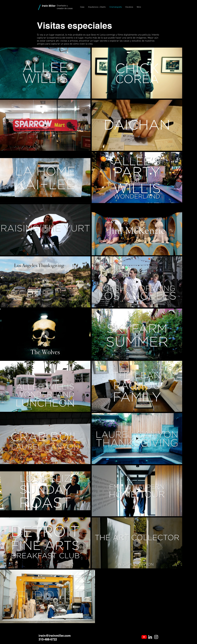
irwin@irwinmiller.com (55, 636)
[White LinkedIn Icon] (150, 637)
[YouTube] (144, 637)
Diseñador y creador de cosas (65, 7)
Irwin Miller (49, 6)
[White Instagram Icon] (156, 637)
